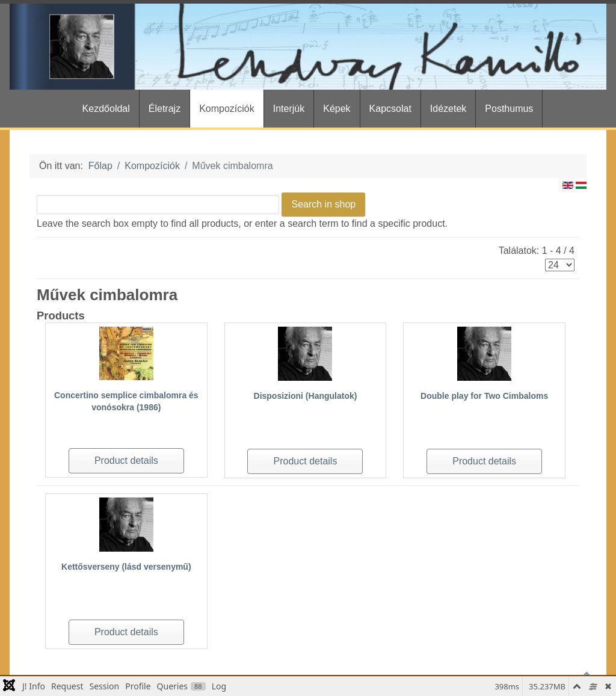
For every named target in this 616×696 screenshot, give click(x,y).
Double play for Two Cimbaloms (484, 396)
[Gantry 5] (308, 47)
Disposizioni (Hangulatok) (306, 396)
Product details (126, 460)
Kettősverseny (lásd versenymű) (126, 567)
